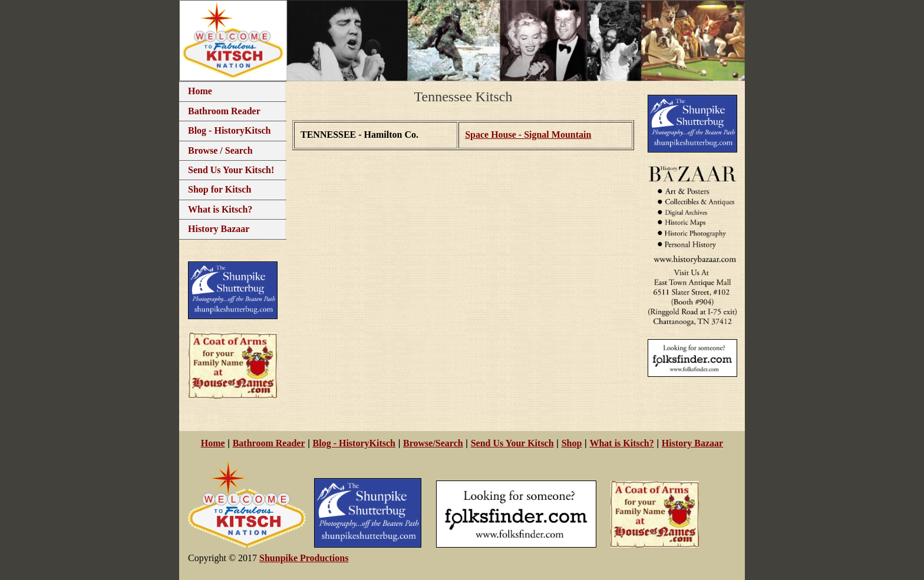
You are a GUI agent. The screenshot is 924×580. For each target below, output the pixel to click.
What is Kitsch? (220, 209)
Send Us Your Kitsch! (231, 170)
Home (200, 91)
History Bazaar (219, 229)
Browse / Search (220, 150)
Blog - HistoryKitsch (229, 130)
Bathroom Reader (224, 111)
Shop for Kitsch (220, 189)
